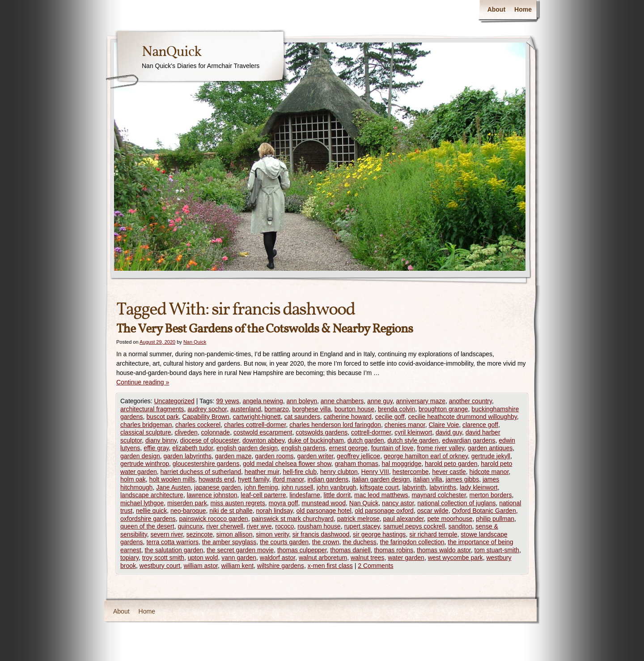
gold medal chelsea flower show (287, 464)
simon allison (235, 534)
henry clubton (339, 472)
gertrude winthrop (145, 464)
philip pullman (495, 519)
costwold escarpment (263, 432)
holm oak (133, 479)
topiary (129, 558)
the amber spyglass (229, 542)
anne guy (380, 401)
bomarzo (276, 409)
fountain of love (392, 448)
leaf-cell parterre (263, 495)
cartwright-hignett (256, 417)
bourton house (355, 409)
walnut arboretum (323, 558)
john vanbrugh (337, 487)
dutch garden (366, 440)
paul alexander (404, 519)
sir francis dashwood (321, 534)
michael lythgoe (142, 503)
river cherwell (225, 526)
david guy (449, 432)
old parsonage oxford (384, 511)
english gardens (303, 448)
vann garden (239, 558)
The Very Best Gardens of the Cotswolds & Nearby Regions (265, 329)
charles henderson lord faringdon (335, 425)
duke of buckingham (316, 440)
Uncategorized (174, 401)
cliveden (186, 432)
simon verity (272, 534)
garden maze (233, 456)
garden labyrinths (188, 456)
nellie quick (151, 511)
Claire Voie (444, 425)
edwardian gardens (468, 440)
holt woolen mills (172, 479)
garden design (140, 456)
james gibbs (462, 479)
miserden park (187, 503)
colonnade (216, 432)
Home (523, 9)
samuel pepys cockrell (414, 526)
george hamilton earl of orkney (426, 456)
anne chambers (342, 401)
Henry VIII (375, 472)
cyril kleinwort (413, 432)
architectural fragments (152, 409)
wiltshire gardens (281, 566)
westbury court (160, 566)
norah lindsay (275, 511)
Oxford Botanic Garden (484, 511)
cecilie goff (390, 417)
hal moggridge (401, 464)
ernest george (348, 448)
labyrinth (414, 487)
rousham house (319, 526)
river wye (259, 526)
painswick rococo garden (214, 519)
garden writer (315, 456)
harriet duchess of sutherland (201, 472)
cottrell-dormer (371, 432)
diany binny (161, 440)
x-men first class (330, 566)
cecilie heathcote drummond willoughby (462, 417)
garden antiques (490, 448)
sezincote (200, 534)
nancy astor (398, 503)
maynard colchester (439, 495)
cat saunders (302, 417)
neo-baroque (188, 511)
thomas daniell (350, 550)
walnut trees (367, 558)
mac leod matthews (381, 495)
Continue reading (143, 382)
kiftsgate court (379, 487)
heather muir (262, 472)
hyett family (254, 479)
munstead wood (324, 503)
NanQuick (172, 52)
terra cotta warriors (172, 542)
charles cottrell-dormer (255, 425)
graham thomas (356, 464)
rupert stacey (362, 526)
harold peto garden (451, 464)
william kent (237, 566)
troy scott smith (163, 558)
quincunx (190, 526)
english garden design (247, 448)
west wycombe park (455, 558)
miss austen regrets (238, 503)
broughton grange (443, 409)
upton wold (203, 558)
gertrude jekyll (491, 456)
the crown (326, 542)
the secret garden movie (240, 550)
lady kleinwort (479, 487)
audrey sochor (207, 409)
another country (470, 401)
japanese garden (217, 487)
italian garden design (381, 479)
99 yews (227, 401)
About (496, 9)
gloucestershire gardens (206, 464)
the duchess (360, 542)
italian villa (428, 479)
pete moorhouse (450, 519)
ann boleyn (302, 401)
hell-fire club (299, 472)
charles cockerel (198, 425)
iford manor (288, 479)
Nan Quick (195, 342)
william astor (201, 566)
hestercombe (411, 472)
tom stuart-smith (497, 550)
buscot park (162, 417)
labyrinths (443, 487)
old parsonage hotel (324, 511)
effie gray (156, 448)
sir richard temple (433, 534)
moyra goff (284, 503)
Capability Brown (206, 417)
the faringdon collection (412, 542)
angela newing (263, 401)
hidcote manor (489, 472)
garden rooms (274, 456)
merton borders (491, 495)
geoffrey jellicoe (358, 456)
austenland (246, 409)
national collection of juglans (456, 503)
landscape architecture (152, 495)
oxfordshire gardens (148, 519)
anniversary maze (421, 401)
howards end (216, 479)
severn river (166, 534)
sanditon (460, 526)
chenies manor (405, 425)
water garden (406, 558)
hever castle (449, 472)
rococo (284, 526)
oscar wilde (433, 511)
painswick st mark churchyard (292, 519)
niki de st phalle (231, 511)
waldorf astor (278, 558)
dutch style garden (413, 440)
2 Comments (375, 566)
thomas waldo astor (444, 550)
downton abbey (263, 440)
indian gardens (328, 479)
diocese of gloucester (210, 440)
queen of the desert (147, 526)
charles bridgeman (146, 425)
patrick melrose (358, 519)
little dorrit (337, 495)
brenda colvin (396, 409)
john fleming (261, 487)
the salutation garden (174, 550)
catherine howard (348, 417)
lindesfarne (305, 495)
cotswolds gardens (322, 432)
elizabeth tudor (193, 448)
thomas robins (394, 550)
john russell (297, 487)
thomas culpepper (302, 550)
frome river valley (441, 448)
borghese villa (311, 409)
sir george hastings (379, 534)
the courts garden (284, 542)
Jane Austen (173, 487)
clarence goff (480, 425)
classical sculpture (146, 432)
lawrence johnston (212, 495)
